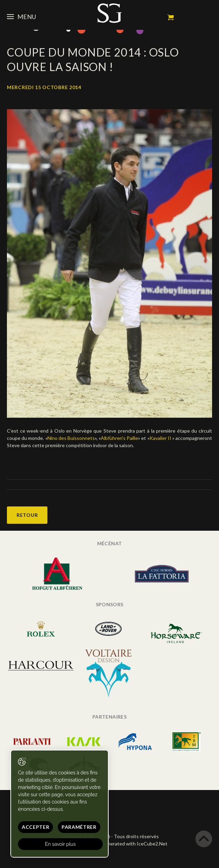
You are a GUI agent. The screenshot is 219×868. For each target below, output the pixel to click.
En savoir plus (60, 844)
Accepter (36, 827)
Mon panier (171, 17)
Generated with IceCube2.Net (134, 844)
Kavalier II (161, 438)
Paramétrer (79, 827)
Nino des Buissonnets (71, 438)
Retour (27, 515)
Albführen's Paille (119, 438)
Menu (21, 17)
